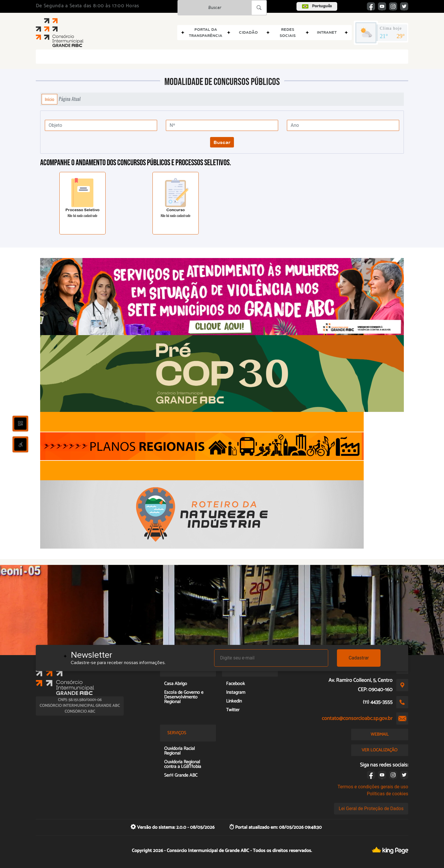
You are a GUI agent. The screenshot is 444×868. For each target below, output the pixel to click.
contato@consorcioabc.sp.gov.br (357, 718)
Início (49, 99)
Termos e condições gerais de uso (373, 787)
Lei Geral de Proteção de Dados (371, 809)
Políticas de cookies (388, 794)
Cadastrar (359, 658)
